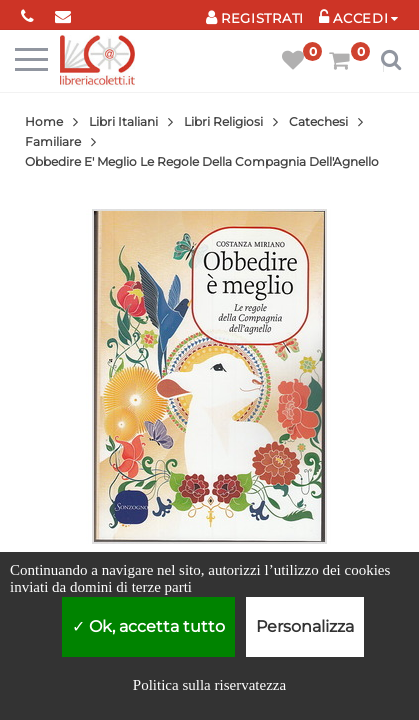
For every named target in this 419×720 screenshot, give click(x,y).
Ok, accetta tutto (148, 626)
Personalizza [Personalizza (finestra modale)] (305, 626)
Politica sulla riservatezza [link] (209, 685)
